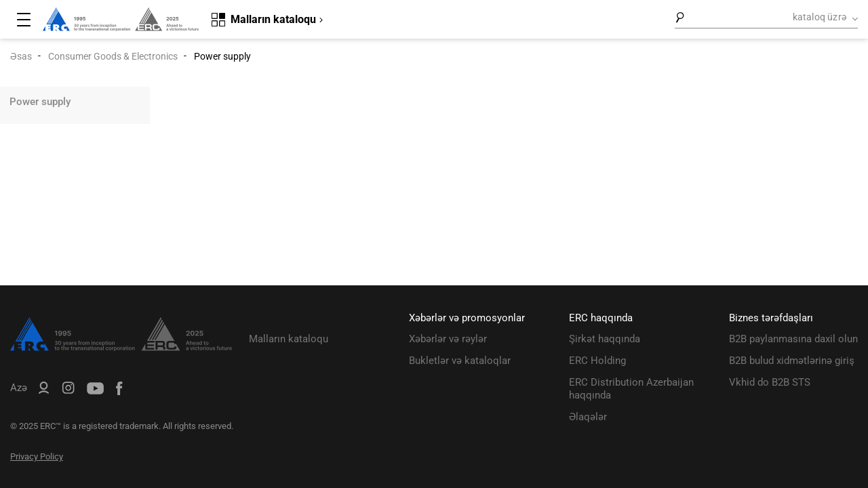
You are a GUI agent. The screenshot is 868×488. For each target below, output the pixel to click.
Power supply (40, 102)
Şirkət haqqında (605, 339)
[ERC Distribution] (121, 348)
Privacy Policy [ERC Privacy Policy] (37, 456)
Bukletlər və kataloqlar (460, 361)
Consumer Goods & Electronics (113, 56)
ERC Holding (597, 361)
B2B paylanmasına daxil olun (793, 339)
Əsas (21, 56)
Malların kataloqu (289, 339)
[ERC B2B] (44, 390)
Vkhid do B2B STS (770, 382)
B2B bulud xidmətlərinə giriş (792, 361)
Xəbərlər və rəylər (448, 339)
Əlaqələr (588, 417)
